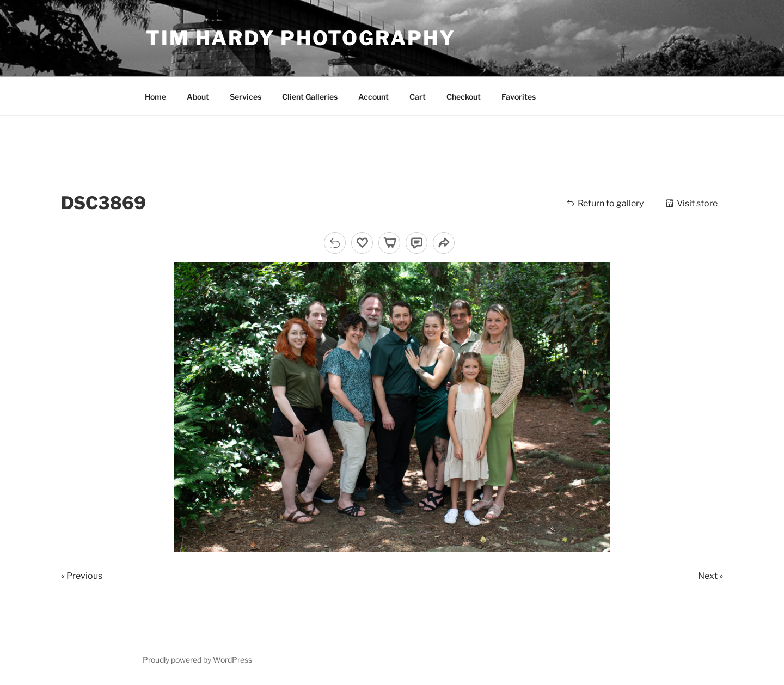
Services (246, 97)
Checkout (464, 97)
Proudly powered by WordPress (197, 660)
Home (155, 97)
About (198, 97)
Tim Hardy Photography (301, 38)
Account (373, 97)
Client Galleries (310, 97)
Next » (710, 576)
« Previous (82, 576)
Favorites (519, 97)
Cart (418, 97)
